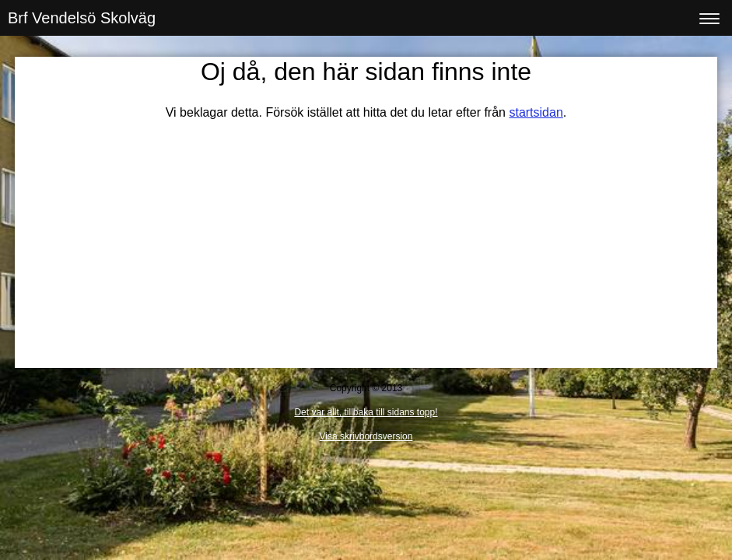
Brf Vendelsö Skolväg (82, 18)
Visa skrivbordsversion (366, 436)
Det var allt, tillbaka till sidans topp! (366, 412)
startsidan (536, 112)
